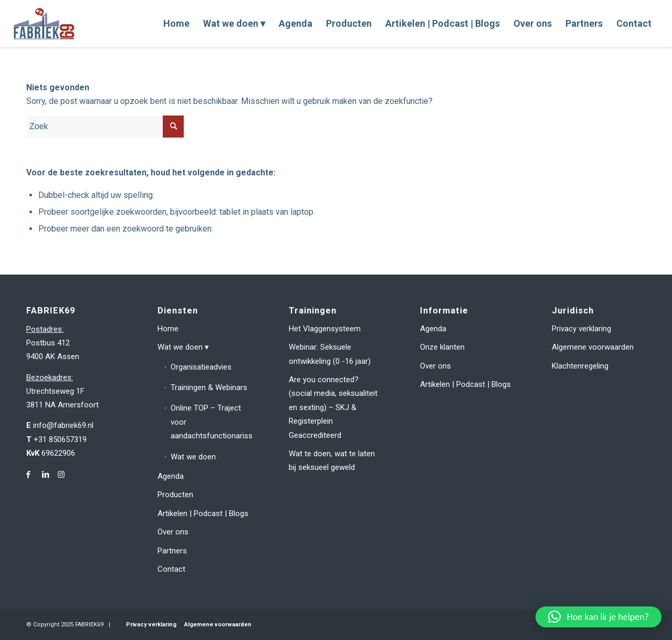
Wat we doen (180, 347)
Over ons (173, 532)
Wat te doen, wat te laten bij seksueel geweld (332, 460)
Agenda (171, 476)
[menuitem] (176, 24)
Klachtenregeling (580, 366)
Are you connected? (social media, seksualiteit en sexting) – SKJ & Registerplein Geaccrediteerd (333, 407)
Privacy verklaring (581, 329)
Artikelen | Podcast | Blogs (203, 513)
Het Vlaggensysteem (325, 329)
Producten (175, 495)
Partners (172, 551)
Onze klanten (442, 347)
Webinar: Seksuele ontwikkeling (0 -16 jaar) (330, 354)
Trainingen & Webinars (209, 387)
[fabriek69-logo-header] (45, 24)
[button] (598, 617)
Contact (171, 569)
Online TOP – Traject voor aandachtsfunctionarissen (211, 422)
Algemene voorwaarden (593, 347)
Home (168, 329)
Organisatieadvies (201, 367)
